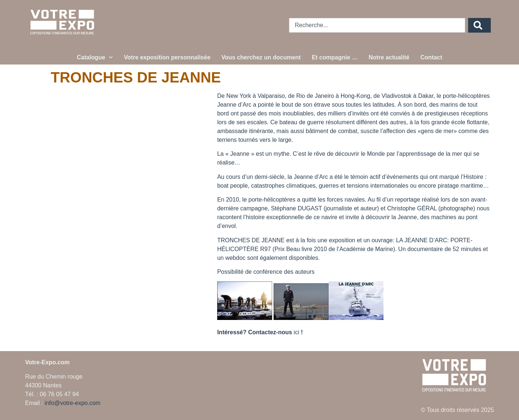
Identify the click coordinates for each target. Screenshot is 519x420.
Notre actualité (389, 57)
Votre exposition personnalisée (167, 57)
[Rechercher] (479, 25)
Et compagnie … (335, 57)
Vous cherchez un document (261, 57)
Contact (431, 57)
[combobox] (377, 25)
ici (296, 332)
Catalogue (95, 57)
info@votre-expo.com (73, 403)
